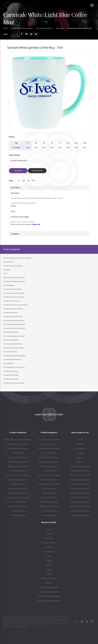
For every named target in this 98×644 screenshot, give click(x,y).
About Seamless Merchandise (49, 587)
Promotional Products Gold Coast (80, 511)
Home (5, 28)
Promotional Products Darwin (80, 493)
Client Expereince (80, 449)
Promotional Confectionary (18, 471)
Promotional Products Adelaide (80, 480)
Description (15, 188)
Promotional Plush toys (18, 511)
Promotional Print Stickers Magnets (49, 475)
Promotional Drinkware (44, 28)
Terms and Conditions (49, 543)
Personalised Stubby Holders (49, 502)
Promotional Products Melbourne (80, 506)
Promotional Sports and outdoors (49, 484)
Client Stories (80, 444)
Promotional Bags (18, 453)
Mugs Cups (60, 28)
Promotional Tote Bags (49, 511)
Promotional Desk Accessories (18, 480)
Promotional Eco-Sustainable (18, 489)
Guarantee (49, 534)
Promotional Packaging (49, 453)
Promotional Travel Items (49, 493)
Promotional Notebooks (18, 515)
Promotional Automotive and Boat (18, 444)
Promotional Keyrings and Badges (49, 449)
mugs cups (36, 224)
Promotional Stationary (49, 489)
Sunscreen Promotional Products (49, 506)
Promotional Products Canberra (80, 489)
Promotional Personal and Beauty (49, 462)
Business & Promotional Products (49, 596)
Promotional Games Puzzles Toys (18, 493)
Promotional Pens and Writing (49, 457)
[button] (21, 161)
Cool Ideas (80, 453)
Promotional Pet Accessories (49, 466)
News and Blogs (49, 552)
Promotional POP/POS (49, 471)
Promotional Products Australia (22, 28)
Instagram (49, 583)
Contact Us (80, 457)
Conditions (15, 234)
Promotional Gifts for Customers (80, 471)
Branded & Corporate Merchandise (49, 601)
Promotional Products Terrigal (80, 515)
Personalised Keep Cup (49, 515)
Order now (18, 171)
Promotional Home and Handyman (49, 440)
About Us (80, 440)
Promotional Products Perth (80, 498)
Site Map (49, 556)
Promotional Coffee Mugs (18, 502)
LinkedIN (49, 570)
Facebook (49, 561)
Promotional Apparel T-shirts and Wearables (18, 440)
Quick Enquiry (13, 5)
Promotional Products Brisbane (80, 484)
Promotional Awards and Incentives (18, 449)
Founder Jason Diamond (49, 578)
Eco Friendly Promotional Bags (80, 475)
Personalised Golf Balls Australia (18, 506)
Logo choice (14, 155)
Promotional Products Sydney (80, 502)
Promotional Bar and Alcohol (18, 457)
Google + (49, 565)
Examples (80, 462)
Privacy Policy (49, 538)
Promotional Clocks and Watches (18, 466)
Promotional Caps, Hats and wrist (18, 462)
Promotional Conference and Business (18, 475)
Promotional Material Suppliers (49, 592)
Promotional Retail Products (49, 480)
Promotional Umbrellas (49, 498)
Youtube (49, 574)
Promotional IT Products (49, 444)
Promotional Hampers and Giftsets (18, 498)
